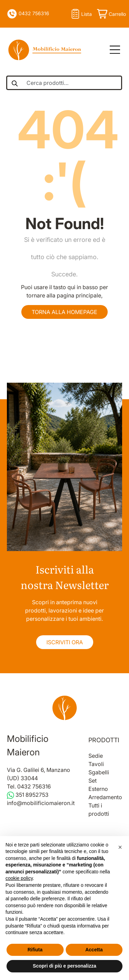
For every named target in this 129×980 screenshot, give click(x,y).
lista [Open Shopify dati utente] (81, 14)
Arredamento (105, 797)
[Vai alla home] (65, 708)
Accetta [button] (94, 950)
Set (93, 781)
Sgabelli (99, 772)
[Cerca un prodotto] (14, 83)
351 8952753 (28, 795)
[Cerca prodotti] (72, 83)
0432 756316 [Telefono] (28, 14)
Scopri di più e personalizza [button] (64, 966)
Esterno (98, 789)
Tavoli (96, 764)
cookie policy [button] (19, 878)
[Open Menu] (112, 50)
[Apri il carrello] (111, 14)
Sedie (96, 756)
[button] (120, 847)
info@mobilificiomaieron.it (41, 803)
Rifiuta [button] (35, 950)
